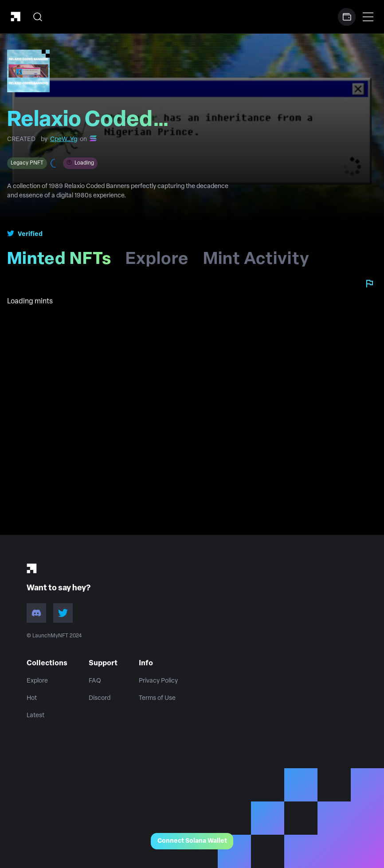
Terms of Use (157, 698)
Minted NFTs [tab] (63, 263)
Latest (35, 716)
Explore (37, 681)
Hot (32, 698)
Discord (100, 698)
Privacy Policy (158, 681)
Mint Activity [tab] (256, 263)
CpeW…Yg (64, 139)
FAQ (95, 681)
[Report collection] (369, 283)
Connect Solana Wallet (192, 841)
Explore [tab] (157, 263)
